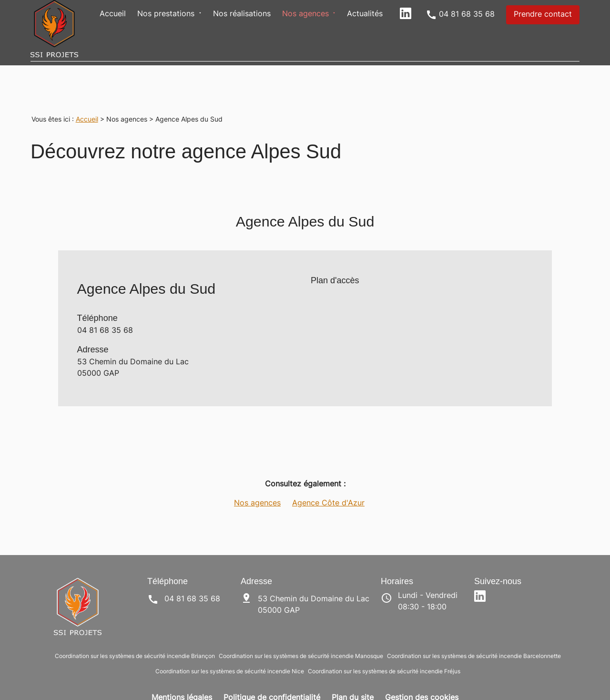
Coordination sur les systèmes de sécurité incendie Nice (230, 653)
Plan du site (353, 679)
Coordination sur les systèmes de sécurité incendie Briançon (135, 638)
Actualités (365, 14)
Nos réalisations (242, 14)
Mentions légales (182, 679)
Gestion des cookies (422, 679)
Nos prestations (166, 14)
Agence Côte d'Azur (328, 484)
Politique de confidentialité (272, 679)
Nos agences (305, 14)
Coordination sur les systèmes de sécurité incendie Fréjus (384, 653)
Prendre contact (543, 15)
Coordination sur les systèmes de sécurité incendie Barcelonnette (474, 638)
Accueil (113, 14)
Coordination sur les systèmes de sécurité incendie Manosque (301, 638)
